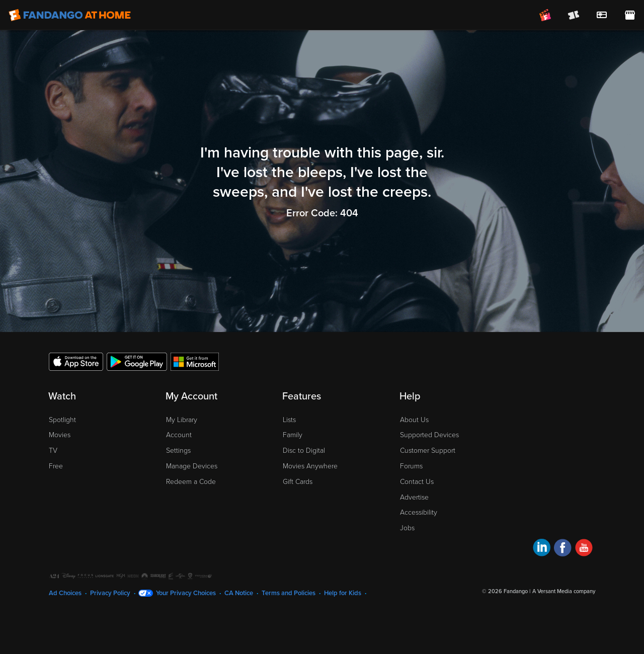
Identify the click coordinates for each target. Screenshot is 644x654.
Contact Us (417, 482)
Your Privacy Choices (186, 593)
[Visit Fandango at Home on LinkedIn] (542, 549)
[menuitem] (602, 15)
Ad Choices (65, 593)
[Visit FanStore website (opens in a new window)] (630, 15)
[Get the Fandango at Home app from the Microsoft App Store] (195, 361)
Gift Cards (298, 482)
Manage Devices (192, 466)
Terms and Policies (289, 593)
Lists (289, 420)
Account (179, 435)
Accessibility (419, 512)
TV (53, 451)
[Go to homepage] (70, 15)
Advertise (414, 497)
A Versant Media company (564, 591)
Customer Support (428, 451)
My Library (182, 420)
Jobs (407, 528)
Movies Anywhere (310, 466)
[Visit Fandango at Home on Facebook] (563, 549)
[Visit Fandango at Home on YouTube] (584, 549)
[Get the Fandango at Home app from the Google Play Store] (137, 361)
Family (293, 435)
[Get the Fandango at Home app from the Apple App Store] (76, 361)
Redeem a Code (191, 482)
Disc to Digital (304, 451)
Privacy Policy (110, 593)
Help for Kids (343, 593)
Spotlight (62, 420)
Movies (60, 435)
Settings (178, 451)
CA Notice (239, 593)
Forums (411, 466)
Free (56, 466)
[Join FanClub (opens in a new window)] (545, 15)
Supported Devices (429, 435)
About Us (414, 420)
